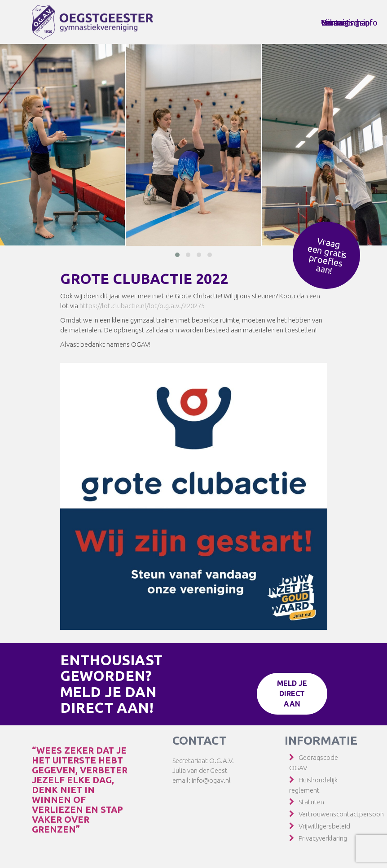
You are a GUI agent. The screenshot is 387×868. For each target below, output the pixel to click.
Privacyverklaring (323, 838)
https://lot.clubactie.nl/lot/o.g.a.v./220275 (142, 306)
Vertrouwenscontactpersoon (341, 814)
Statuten (311, 802)
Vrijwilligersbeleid (324, 826)
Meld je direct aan (292, 694)
